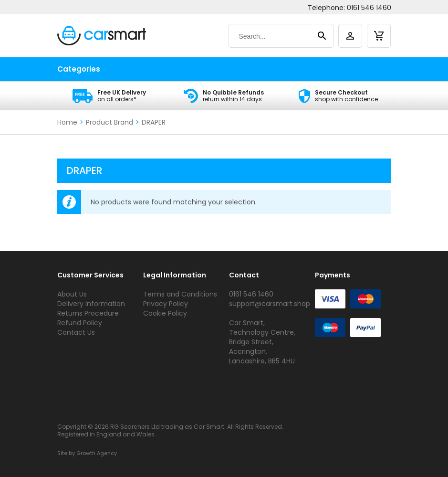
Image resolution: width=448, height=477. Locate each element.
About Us (72, 294)
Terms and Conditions (180, 294)
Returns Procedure (88, 313)
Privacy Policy (166, 304)
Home (67, 122)
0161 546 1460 (369, 8)
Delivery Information (91, 304)
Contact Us (76, 332)
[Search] (272, 36)
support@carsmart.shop (270, 304)
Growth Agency (97, 453)
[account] (350, 36)
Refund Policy (80, 323)
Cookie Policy (165, 313)
